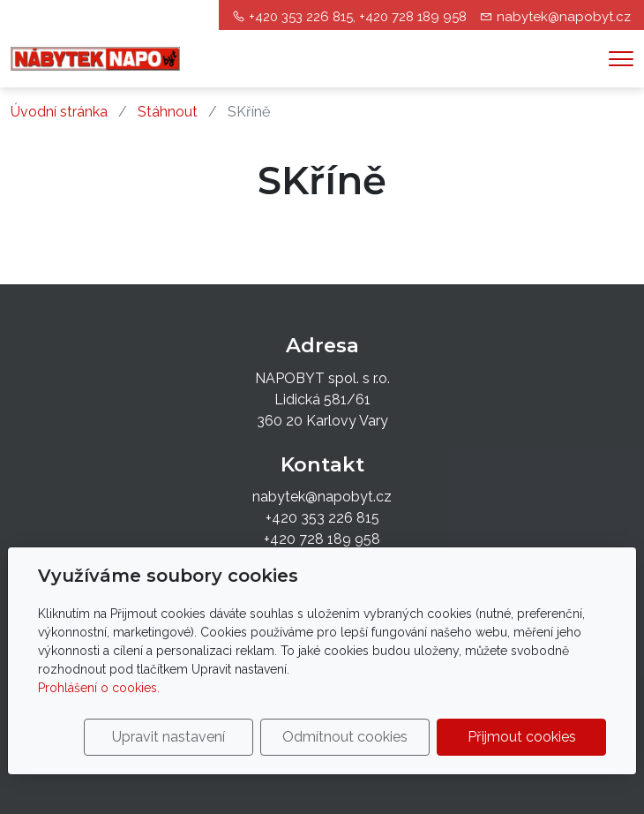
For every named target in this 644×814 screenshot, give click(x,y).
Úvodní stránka (59, 112)
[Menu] (621, 59)
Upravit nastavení (168, 737)
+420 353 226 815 (322, 518)
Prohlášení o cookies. (99, 688)
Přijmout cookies (522, 737)
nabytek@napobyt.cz (564, 17)
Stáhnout (168, 112)
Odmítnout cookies (345, 737)
